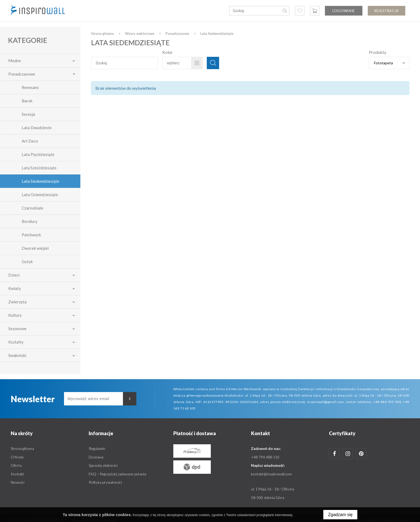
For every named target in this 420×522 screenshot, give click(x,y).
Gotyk (27, 262)
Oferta (16, 465)
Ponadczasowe (22, 74)
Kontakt (17, 474)
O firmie (17, 457)
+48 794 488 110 (265, 457)
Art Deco (30, 141)
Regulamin (97, 448)
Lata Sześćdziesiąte (39, 168)
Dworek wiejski (35, 248)
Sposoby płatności (103, 465)
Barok (27, 101)
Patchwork (31, 235)
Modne (15, 61)
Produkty (378, 52)
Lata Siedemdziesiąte (40, 181)
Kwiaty (15, 288)
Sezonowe (17, 329)
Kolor (168, 52)
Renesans (30, 87)
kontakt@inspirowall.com (271, 474)
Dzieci (14, 275)
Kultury (15, 315)
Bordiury (30, 221)
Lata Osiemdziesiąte (40, 195)
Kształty (16, 342)
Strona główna (22, 448)
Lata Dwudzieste (37, 128)
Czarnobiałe (33, 208)
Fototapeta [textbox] (383, 63)
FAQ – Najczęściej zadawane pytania (117, 474)
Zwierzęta (17, 302)
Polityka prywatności (105, 482)
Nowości (18, 482)
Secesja (28, 114)
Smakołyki (17, 355)
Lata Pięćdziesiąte (38, 154)
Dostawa (96, 457)
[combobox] (389, 63)
